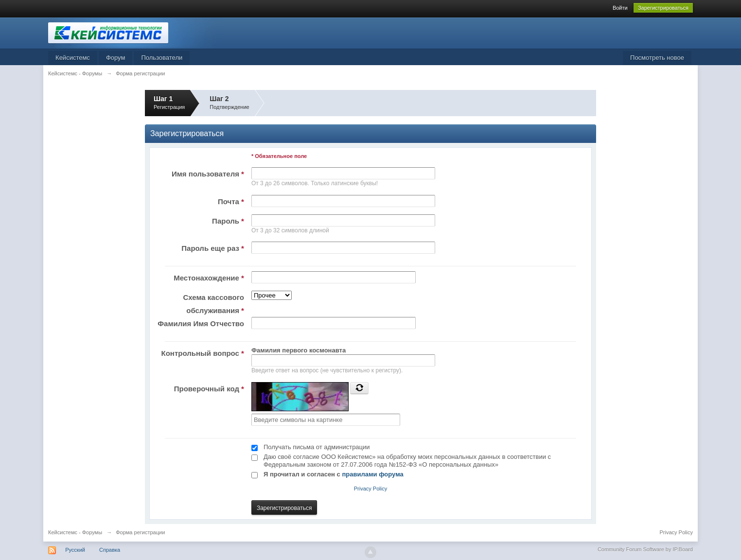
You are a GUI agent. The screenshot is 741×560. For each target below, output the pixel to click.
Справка (110, 550)
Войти (620, 8)
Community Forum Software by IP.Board (645, 549)
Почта (231, 201)
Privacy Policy (370, 489)
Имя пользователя (208, 174)
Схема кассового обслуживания (213, 304)
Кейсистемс (73, 58)
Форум (116, 58)
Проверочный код (209, 389)
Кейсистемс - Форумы (75, 532)
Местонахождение (209, 278)
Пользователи (162, 58)
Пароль (228, 221)
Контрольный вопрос (203, 353)
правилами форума (372, 474)
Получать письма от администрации (317, 447)
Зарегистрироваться (663, 8)
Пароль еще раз (213, 248)
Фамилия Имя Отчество (201, 324)
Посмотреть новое (657, 58)
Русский (75, 550)
